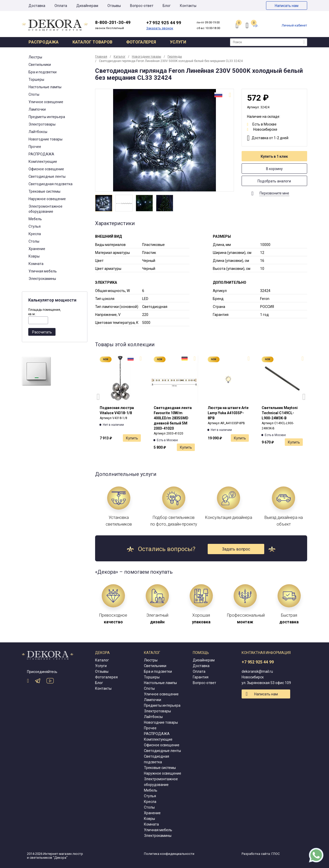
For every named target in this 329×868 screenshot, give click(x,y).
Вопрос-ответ (142, 6)
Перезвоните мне (274, 193)
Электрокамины (42, 279)
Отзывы (114, 6)
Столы (34, 241)
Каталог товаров (92, 42)
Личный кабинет (294, 25)
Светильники (40, 65)
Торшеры (36, 79)
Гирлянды (175, 57)
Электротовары (42, 124)
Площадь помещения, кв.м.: (45, 312)
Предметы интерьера (47, 117)
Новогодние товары (45, 139)
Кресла (35, 234)
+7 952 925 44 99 (258, 662)
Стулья (35, 226)
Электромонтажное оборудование (45, 209)
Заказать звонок (160, 28)
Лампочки (37, 109)
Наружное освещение (47, 199)
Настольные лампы (45, 87)
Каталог (120, 57)
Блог (167, 6)
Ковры (34, 256)
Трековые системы (44, 191)
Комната (36, 264)
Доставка (37, 6)
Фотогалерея (141, 42)
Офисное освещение (46, 169)
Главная (101, 57)
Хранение (37, 249)
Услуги (178, 42)
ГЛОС (276, 854)
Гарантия (201, 677)
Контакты (188, 6)
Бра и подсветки (43, 72)
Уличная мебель (43, 271)
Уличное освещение (46, 102)
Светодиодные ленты (47, 176)
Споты (34, 94)
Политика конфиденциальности (169, 854)
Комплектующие (43, 162)
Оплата (61, 6)
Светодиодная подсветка (51, 184)
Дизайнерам (87, 6)
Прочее (35, 147)
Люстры (35, 57)
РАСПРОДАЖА (41, 154)
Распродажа (44, 42)
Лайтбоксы (38, 132)
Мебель (35, 219)
